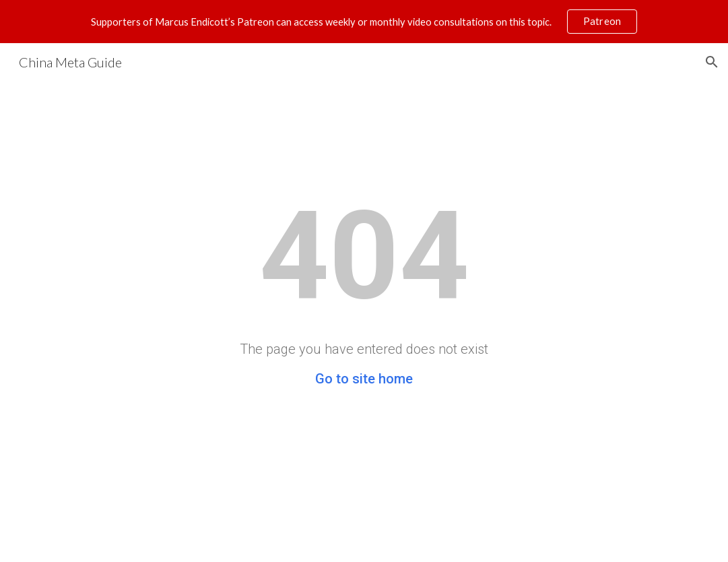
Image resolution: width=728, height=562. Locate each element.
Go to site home (364, 379)
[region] (364, 22)
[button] (712, 62)
